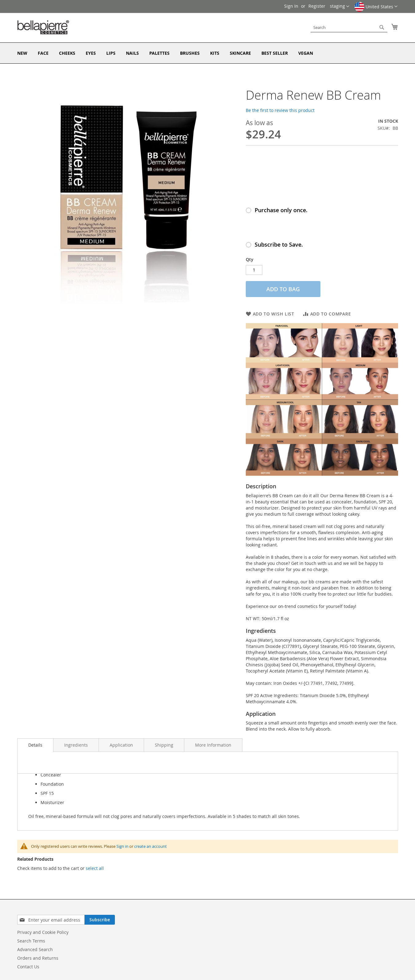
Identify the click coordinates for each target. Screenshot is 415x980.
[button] (376, 9)
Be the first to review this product (280, 110)
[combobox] (349, 27)
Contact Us (28, 967)
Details (35, 745)
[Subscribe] (100, 920)
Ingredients (76, 745)
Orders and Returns (38, 958)
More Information (213, 745)
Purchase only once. (281, 210)
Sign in (122, 846)
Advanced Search (35, 949)
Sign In (291, 6)
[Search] (382, 27)
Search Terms (31, 941)
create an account (151, 846)
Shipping (164, 745)
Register (317, 6)
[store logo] (43, 27)
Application (121, 745)
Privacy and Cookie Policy (43, 932)
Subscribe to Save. (279, 244)
